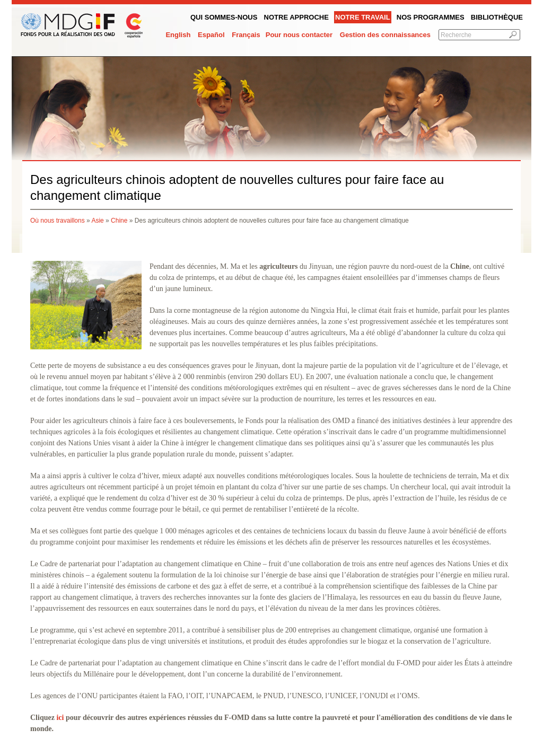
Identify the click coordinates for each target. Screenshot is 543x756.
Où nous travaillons (58, 221)
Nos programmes (431, 17)
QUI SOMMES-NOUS (224, 17)
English (178, 35)
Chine (119, 221)
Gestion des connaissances (385, 35)
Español (211, 35)
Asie (97, 221)
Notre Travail (363, 17)
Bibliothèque (497, 17)
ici (60, 718)
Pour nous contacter (299, 35)
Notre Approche (296, 17)
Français (246, 35)
